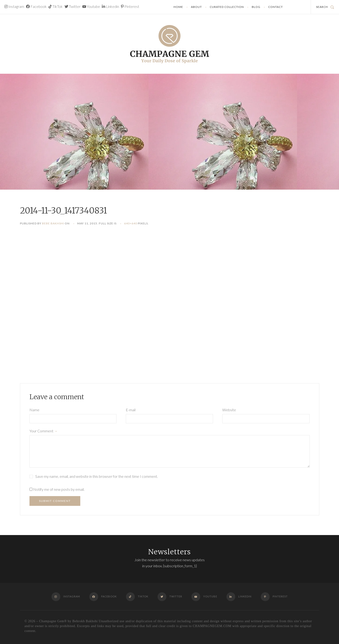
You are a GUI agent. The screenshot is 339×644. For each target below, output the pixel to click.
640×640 (131, 223)
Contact (276, 7)
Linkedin (110, 6)
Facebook (36, 6)
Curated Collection (227, 7)
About (196, 7)
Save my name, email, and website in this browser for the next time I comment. (97, 476)
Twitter (73, 6)
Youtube (91, 6)
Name (34, 410)
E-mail (131, 410)
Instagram (14, 6)
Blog (256, 7)
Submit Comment (55, 501)
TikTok (56, 6)
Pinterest (130, 6)
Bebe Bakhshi (53, 223)
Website (229, 410)
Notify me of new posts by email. (59, 489)
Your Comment (43, 431)
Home (178, 7)
